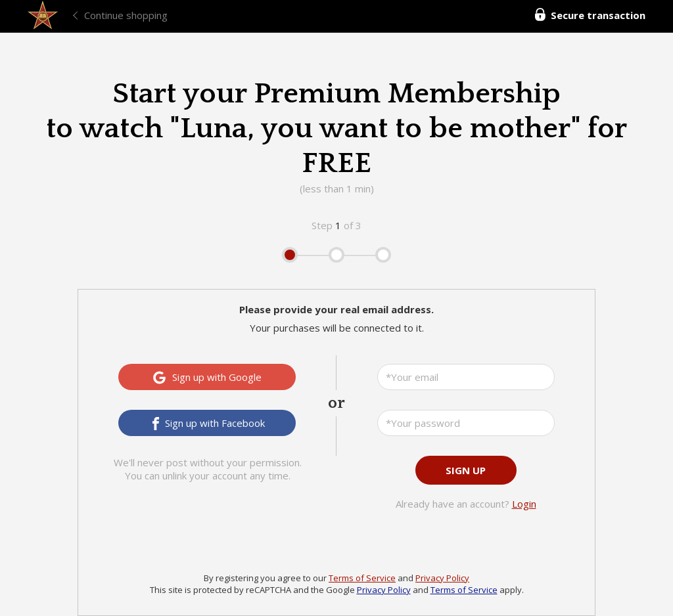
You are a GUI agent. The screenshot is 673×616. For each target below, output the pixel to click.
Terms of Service (362, 578)
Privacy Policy (442, 578)
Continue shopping (126, 15)
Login (524, 504)
